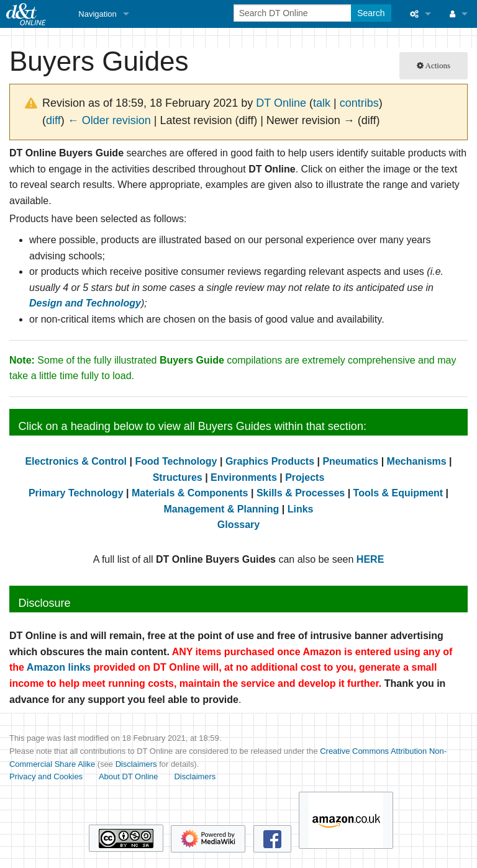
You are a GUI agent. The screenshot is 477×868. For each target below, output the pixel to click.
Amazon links (59, 667)
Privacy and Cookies (46, 776)
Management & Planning (222, 509)
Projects (305, 477)
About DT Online (129, 776)
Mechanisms (417, 461)
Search (371, 13)
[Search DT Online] (293, 13)
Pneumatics (350, 461)
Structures (178, 477)
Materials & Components (190, 493)
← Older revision (109, 120)
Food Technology (176, 461)
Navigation (97, 14)
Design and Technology (85, 303)
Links (301, 509)
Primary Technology (76, 493)
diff (53, 120)
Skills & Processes (301, 493)
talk (322, 103)
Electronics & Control (76, 461)
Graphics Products (270, 461)
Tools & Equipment (398, 493)
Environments (244, 477)
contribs (359, 103)
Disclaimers (136, 764)
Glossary (238, 525)
